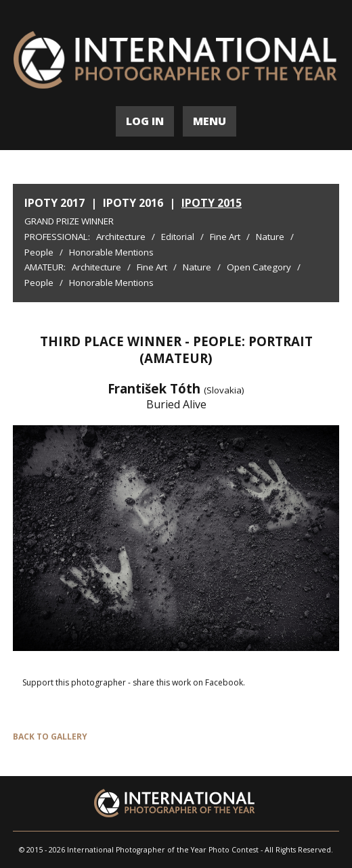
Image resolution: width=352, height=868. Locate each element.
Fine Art (225, 237)
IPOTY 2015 (212, 203)
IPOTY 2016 (133, 203)
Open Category (259, 267)
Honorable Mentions (111, 252)
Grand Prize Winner (69, 221)
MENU (210, 121)
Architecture (121, 237)
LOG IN (145, 121)
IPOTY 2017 (54, 203)
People (39, 252)
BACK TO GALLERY (50, 737)
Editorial (178, 237)
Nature (270, 237)
